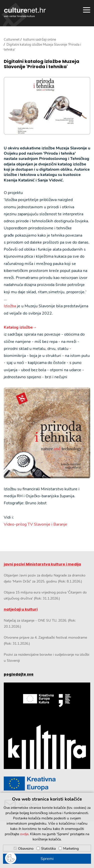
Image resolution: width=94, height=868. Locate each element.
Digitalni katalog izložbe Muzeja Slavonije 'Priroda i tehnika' (41, 64)
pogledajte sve (19, 674)
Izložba (10, 306)
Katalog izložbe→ (20, 327)
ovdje (24, 834)
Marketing (71, 849)
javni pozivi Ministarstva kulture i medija (42, 564)
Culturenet (12, 40)
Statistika (48, 849)
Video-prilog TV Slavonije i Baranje (35, 524)
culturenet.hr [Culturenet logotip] (25, 12)
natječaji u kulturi (21, 609)
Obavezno (26, 849)
